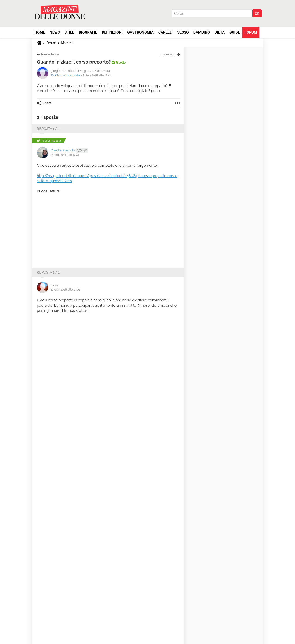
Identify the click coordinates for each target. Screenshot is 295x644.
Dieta (220, 32)
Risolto (121, 63)
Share (47, 103)
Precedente (50, 54)
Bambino (202, 32)
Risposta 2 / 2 (48, 272)
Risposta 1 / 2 (48, 129)
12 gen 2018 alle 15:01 (65, 290)
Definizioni (112, 32)
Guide (235, 32)
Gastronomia (140, 32)
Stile (69, 32)
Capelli (166, 32)
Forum (251, 32)
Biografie (88, 32)
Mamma (67, 43)
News (55, 32)
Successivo (167, 54)
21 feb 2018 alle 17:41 (97, 75)
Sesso (183, 32)
